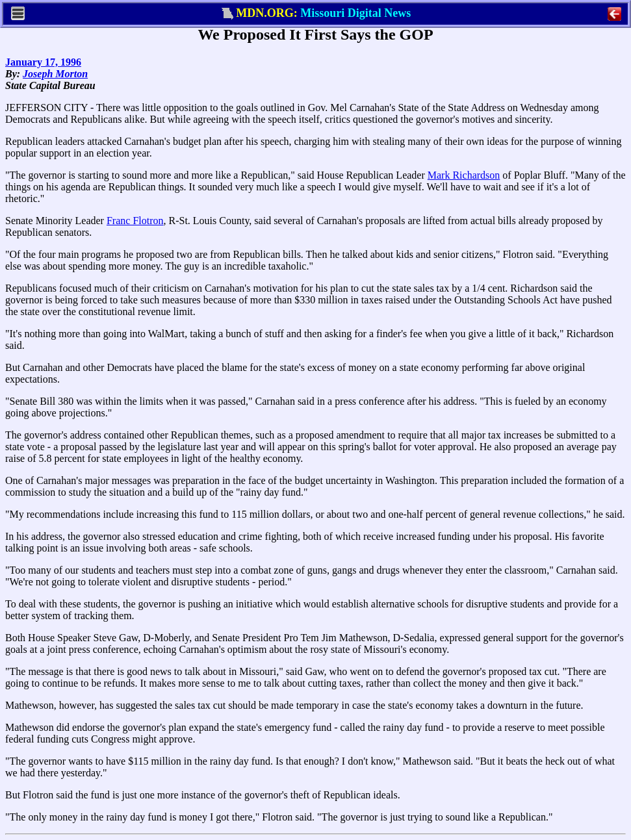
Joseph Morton (55, 74)
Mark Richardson (464, 175)
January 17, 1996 (43, 62)
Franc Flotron (135, 221)
